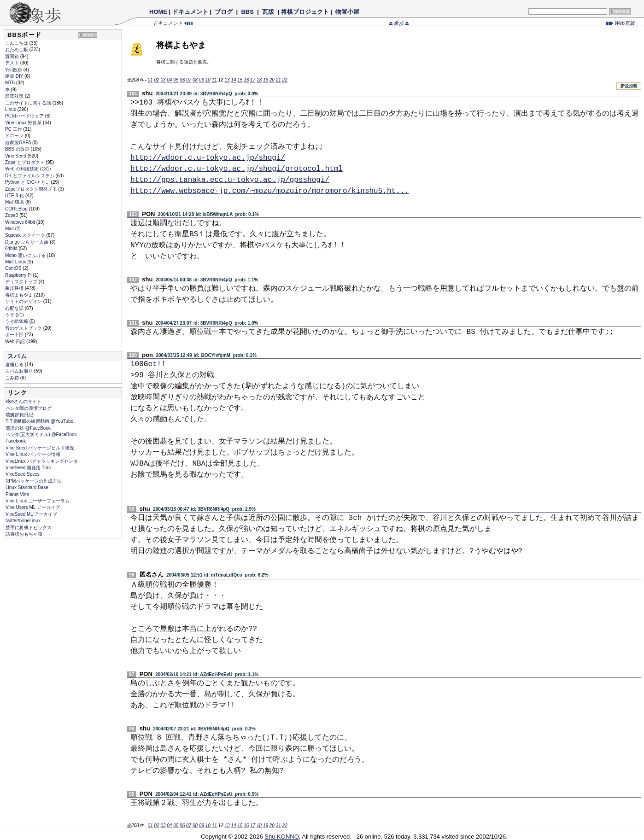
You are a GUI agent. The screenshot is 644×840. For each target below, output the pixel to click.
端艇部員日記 (19, 415)
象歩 (399, 23)
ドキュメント (190, 12)
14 (233, 80)
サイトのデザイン (24, 301)
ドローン (15, 136)
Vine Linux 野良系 (24, 123)
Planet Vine (17, 494)
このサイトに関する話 (29, 103)
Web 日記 (16, 341)
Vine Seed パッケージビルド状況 (40, 448)
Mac (10, 229)
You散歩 (14, 70)
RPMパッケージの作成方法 (34, 481)
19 (266, 80)
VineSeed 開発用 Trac (28, 468)
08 (195, 80)
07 (189, 80)
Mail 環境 (15, 202)
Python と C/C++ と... (28, 182)
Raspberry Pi (19, 275)
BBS (248, 12)
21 (278, 80)
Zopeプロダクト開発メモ (32, 189)
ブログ (224, 12)
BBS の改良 (18, 149)
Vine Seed (16, 156)
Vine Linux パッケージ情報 (33, 454)
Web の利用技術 (23, 169)
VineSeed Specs (23, 474)
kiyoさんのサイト (23, 401)
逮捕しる (15, 365)
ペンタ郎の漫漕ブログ (29, 408)
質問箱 (13, 56)
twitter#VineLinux (23, 521)
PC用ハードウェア (25, 116)
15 (240, 80)
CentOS (14, 268)
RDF (89, 35)
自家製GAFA (19, 143)
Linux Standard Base (27, 487)
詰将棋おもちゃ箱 (24, 534)
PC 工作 (14, 129)
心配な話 (15, 308)
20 (272, 80)
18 (259, 80)
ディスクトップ (22, 282)
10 (208, 80)
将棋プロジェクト (305, 12)
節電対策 (15, 96)
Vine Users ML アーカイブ (33, 507)
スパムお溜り (20, 371)
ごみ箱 (13, 378)
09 (202, 80)
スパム (17, 356)
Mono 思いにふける (26, 255)
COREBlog (17, 209)
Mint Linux (16, 262)
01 (150, 80)
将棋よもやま (20, 295)
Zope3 (12, 215)
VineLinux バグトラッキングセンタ (42, 461)
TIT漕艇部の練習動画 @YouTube (39, 421)
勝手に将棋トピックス (29, 528)
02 (156, 80)
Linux (11, 109)
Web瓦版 (620, 23)
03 (163, 80)
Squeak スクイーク (26, 235)
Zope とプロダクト (25, 162)
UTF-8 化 (15, 195)
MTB (11, 83)
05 (176, 80)
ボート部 (15, 335)
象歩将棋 (15, 288)
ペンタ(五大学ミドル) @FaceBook (41, 435)
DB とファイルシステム (30, 176)
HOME (158, 12)
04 (169, 80)
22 (285, 80)
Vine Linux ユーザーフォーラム (38, 501)
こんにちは (17, 43)
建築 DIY (15, 76)
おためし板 (17, 50)
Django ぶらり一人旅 (27, 242)
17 (253, 80)
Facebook (16, 441)
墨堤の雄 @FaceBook (28, 428)
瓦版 (268, 12)
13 (227, 80)
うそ (10, 315)
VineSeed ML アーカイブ (31, 514)
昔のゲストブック (24, 328)
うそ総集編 (17, 321)
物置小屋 (347, 12)
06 (182, 80)
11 (214, 80)
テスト (13, 63)
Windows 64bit (21, 222)
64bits (12, 248)
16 (246, 80)
